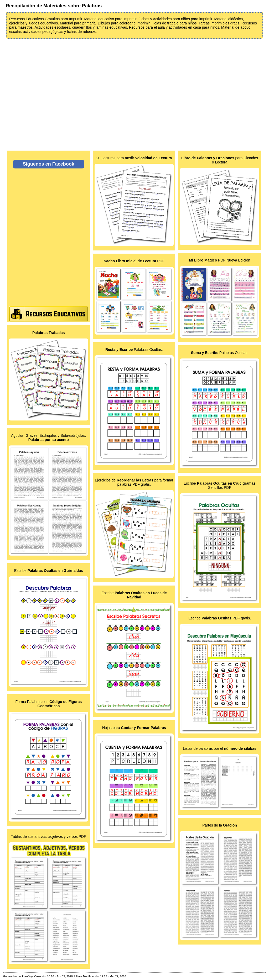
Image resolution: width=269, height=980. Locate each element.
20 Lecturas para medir (134, 158)
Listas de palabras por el (219, 748)
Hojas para (134, 728)
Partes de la (220, 825)
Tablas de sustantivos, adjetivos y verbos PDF (49, 837)
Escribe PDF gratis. (220, 618)
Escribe (48, 571)
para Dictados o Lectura (220, 160)
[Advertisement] (134, 91)
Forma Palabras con (48, 704)
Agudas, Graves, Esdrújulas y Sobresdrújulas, (49, 438)
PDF (134, 261)
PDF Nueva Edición (220, 260)
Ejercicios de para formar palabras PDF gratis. (134, 482)
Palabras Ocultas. (134, 350)
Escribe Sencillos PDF (220, 485)
